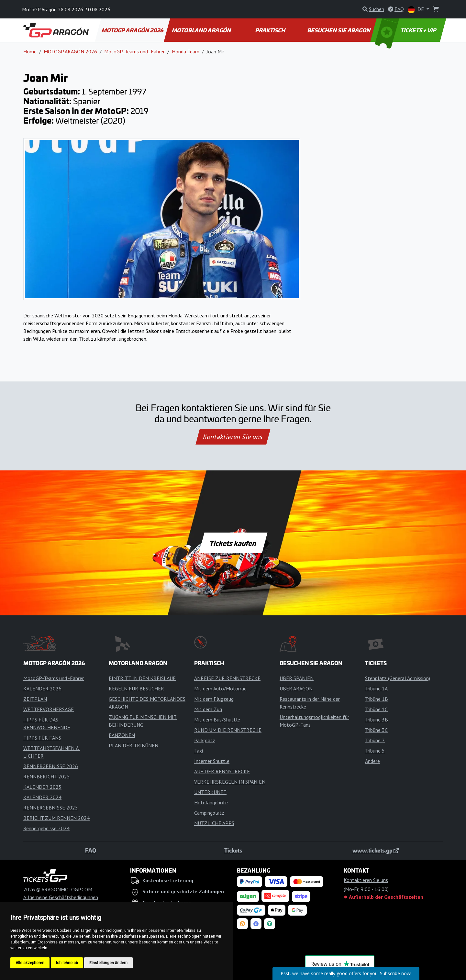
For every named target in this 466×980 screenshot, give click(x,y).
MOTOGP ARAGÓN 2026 (133, 30)
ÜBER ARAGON (296, 688)
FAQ (91, 850)
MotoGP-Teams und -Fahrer (134, 51)
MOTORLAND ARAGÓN (202, 30)
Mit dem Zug (208, 709)
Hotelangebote (211, 802)
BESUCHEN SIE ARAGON (339, 30)
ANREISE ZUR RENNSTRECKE (227, 678)
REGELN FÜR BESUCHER (136, 688)
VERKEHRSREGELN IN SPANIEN (230, 782)
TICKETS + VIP (406, 30)
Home (30, 51)
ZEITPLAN (35, 699)
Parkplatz (205, 740)
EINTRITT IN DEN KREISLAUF (142, 678)
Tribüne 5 (375, 751)
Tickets (233, 850)
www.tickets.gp (376, 850)
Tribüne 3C (376, 730)
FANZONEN (122, 735)
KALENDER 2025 (42, 787)
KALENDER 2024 (42, 797)
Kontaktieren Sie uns (233, 437)
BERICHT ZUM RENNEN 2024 (56, 818)
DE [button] (416, 10)
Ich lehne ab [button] (67, 963)
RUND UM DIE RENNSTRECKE (228, 730)
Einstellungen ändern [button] (108, 963)
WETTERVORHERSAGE (49, 709)
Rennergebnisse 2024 (46, 828)
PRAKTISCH (271, 30)
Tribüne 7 (375, 740)
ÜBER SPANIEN (297, 678)
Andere (372, 761)
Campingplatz (209, 813)
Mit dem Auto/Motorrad (220, 688)
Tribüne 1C (376, 709)
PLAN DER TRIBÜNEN (133, 745)
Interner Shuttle (212, 761)
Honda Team (186, 51)
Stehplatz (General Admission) (398, 678)
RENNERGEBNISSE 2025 (51, 808)
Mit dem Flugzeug (214, 699)
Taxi (199, 751)
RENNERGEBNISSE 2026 (51, 766)
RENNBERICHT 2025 (47, 776)
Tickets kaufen (233, 543)
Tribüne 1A (376, 688)
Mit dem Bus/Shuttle (217, 720)
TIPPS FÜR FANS (42, 738)
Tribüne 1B (377, 699)
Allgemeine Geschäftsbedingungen (61, 897)
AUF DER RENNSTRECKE (222, 771)
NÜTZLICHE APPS (214, 823)
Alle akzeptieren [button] (30, 963)
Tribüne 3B (377, 720)
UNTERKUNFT (210, 792)
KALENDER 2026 (42, 688)
